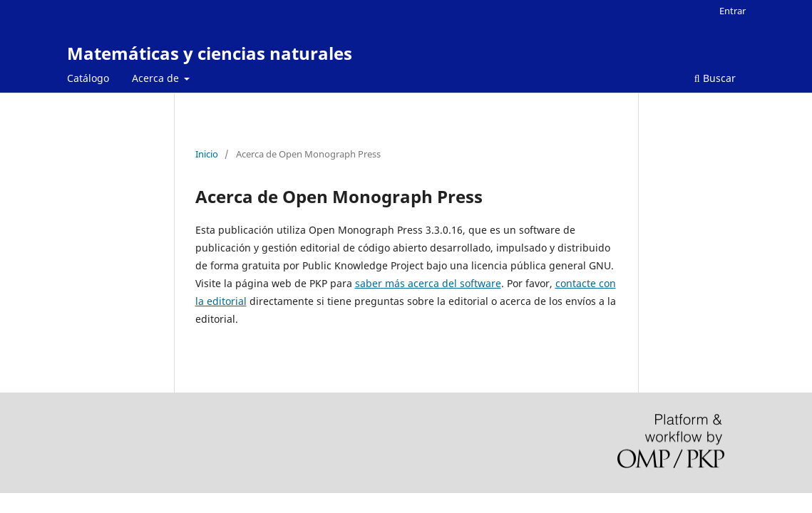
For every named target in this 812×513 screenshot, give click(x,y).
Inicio (207, 154)
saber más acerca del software (428, 283)
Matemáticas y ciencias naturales (210, 53)
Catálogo (88, 78)
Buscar (715, 78)
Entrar (733, 11)
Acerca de (157, 78)
